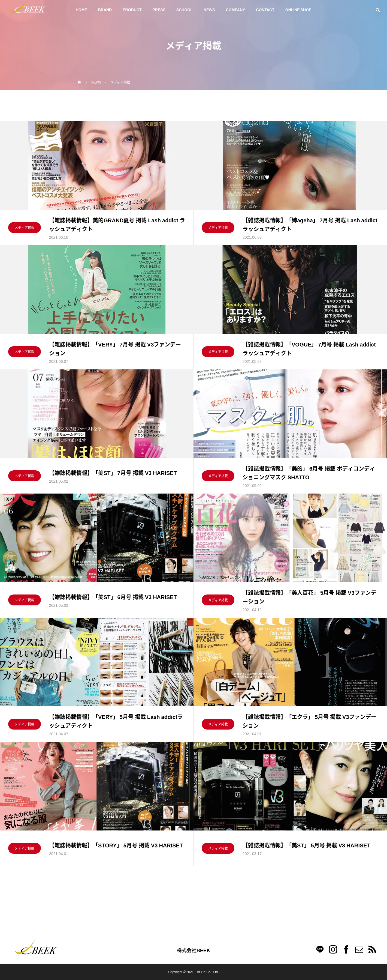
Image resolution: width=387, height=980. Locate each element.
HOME (81, 10)
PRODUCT (132, 10)
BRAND (105, 10)
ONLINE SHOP (298, 10)
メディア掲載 (25, 228)
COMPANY (236, 10)
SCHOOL (185, 10)
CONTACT (265, 10)
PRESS (159, 10)
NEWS (209, 10)
